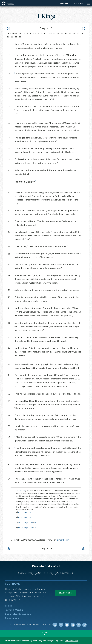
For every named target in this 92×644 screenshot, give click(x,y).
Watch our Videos (63, 573)
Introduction (15, 33)
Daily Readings (26, 573)
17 (78, 33)
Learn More (65, 593)
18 (82, 33)
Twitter (56, 625)
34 (24, 491)
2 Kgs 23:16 (27, 512)
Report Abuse (64, 3)
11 (54, 33)
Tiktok (84, 625)
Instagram (79, 625)
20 (12, 37)
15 (70, 33)
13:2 (20, 512)
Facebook (61, 625)
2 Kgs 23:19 (28, 527)
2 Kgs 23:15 (27, 517)
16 (74, 33)
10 (50, 33)
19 (8, 37)
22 (20, 37)
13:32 (20, 527)
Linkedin (73, 625)
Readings (79, 3)
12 (58, 33)
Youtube (67, 625)
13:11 (20, 491)
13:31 (20, 522)
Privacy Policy (62, 540)
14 (66, 33)
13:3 (20, 517)
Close (45, 632)
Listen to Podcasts (44, 573)
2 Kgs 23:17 (28, 522)
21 (16, 37)
